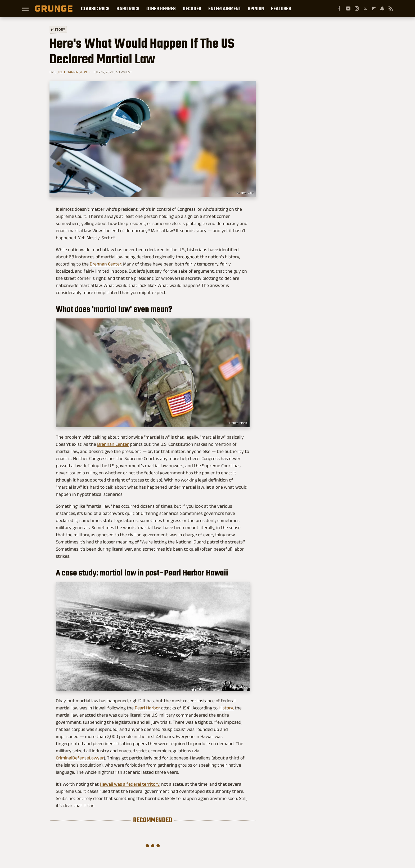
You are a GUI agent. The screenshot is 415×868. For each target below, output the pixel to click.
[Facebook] (339, 8)
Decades (192, 8)
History (58, 29)
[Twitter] (365, 8)
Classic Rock (95, 8)
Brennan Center (113, 444)
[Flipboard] (374, 8)
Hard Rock (128, 8)
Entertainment (225, 8)
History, (226, 708)
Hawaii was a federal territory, (130, 784)
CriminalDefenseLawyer (80, 758)
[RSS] (391, 8)
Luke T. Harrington (71, 72)
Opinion (256, 8)
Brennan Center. (106, 264)
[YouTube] (348, 8)
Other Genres (161, 8)
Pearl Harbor (147, 708)
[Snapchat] (382, 8)
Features (281, 8)
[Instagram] (357, 8)
